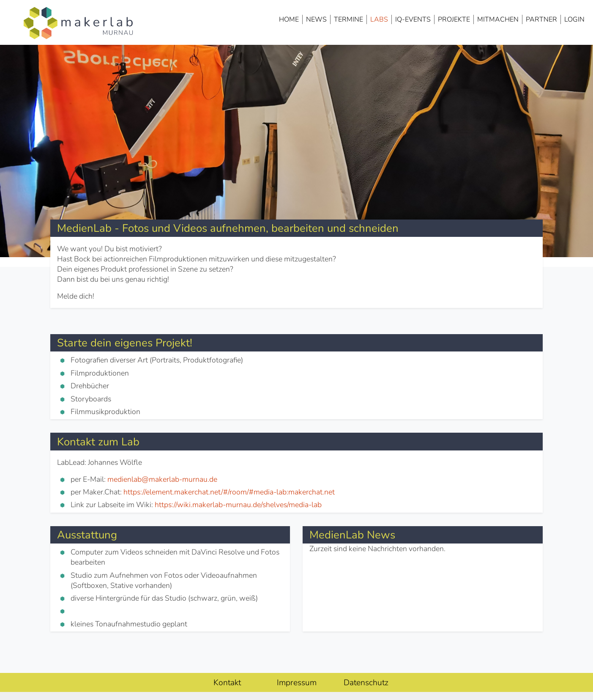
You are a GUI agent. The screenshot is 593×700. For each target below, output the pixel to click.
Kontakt (227, 683)
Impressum (297, 683)
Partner (541, 19)
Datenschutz (366, 683)
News (316, 19)
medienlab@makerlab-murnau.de (162, 479)
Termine (348, 19)
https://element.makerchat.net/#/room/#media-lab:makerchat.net (229, 492)
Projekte (454, 19)
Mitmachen (498, 19)
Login (574, 19)
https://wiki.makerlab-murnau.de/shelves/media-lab (238, 505)
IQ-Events (413, 19)
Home (289, 19)
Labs (379, 19)
